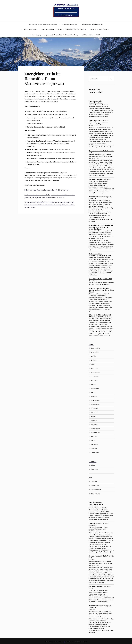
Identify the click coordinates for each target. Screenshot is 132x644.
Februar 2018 (95, 453)
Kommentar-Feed (96, 490)
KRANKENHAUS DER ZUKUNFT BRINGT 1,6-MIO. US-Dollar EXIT (101, 316)
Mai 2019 (94, 441)
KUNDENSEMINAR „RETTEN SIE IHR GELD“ (100, 280)
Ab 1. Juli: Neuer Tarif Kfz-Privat (100, 179)
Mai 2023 (94, 384)
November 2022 (95, 388)
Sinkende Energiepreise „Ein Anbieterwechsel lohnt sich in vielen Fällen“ (101, 290)
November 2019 (95, 433)
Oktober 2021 (95, 408)
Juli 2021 (93, 416)
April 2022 (94, 396)
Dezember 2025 (95, 348)
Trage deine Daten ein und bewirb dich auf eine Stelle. (47, 190)
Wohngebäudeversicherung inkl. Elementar (100, 198)
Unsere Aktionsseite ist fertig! (99, 120)
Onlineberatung (104, 29)
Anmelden (94, 482)
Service (60, 29)
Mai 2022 (94, 392)
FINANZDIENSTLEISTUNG (69, 24)
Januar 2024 (94, 368)
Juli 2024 (93, 356)
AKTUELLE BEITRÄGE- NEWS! (91, 35)
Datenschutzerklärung (72, 35)
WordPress (59, 642)
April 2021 (94, 420)
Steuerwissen (95, 469)
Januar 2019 (94, 445)
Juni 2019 (94, 437)
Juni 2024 (94, 360)
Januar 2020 (94, 424)
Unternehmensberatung (30, 29)
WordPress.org (95, 494)
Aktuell (93, 465)
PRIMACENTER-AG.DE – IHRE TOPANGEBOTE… (42, 24)
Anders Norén (82, 642)
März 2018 (94, 449)
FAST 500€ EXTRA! (95, 254)
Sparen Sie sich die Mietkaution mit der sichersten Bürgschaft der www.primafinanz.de (101, 227)
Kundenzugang (37, 35)
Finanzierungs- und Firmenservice (92, 24)
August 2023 (94, 380)
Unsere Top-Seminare (48, 29)
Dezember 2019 (95, 429)
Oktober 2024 (95, 352)
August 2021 (94, 412)
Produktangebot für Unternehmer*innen (96, 102)
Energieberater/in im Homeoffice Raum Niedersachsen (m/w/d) (44, 79)
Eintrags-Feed (95, 486)
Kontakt (92, 29)
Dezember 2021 (95, 400)
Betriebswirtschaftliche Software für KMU (101, 152)
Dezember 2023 (95, 372)
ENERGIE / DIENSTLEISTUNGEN (75, 29)
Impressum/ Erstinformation (53, 35)
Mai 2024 (94, 364)
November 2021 (95, 404)
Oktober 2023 (95, 376)
